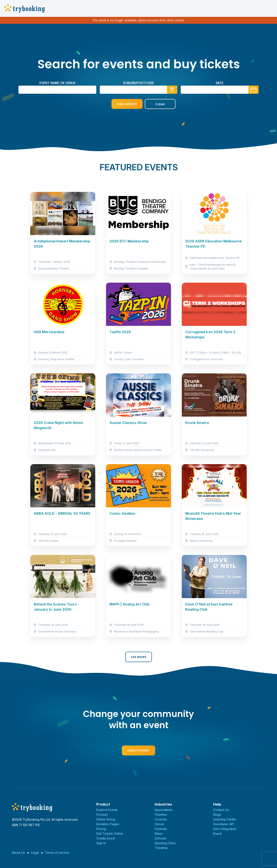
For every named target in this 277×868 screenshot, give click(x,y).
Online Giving (106, 819)
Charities (161, 815)
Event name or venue (57, 83)
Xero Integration (225, 829)
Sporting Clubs (165, 843)
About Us (18, 853)
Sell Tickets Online (110, 834)
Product (102, 815)
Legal (35, 853)
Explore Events (107, 810)
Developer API (224, 824)
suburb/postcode (138, 83)
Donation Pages (108, 824)
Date (220, 83)
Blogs (217, 815)
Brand (217, 834)
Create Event (138, 750)
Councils (161, 819)
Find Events (122, 104)
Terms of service (57, 853)
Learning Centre (225, 819)
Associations (164, 810)
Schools (160, 838)
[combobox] (138, 90)
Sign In (101, 843)
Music (159, 834)
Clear (155, 104)
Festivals (161, 829)
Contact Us (221, 810)
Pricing (101, 829)
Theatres (161, 848)
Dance (159, 824)
